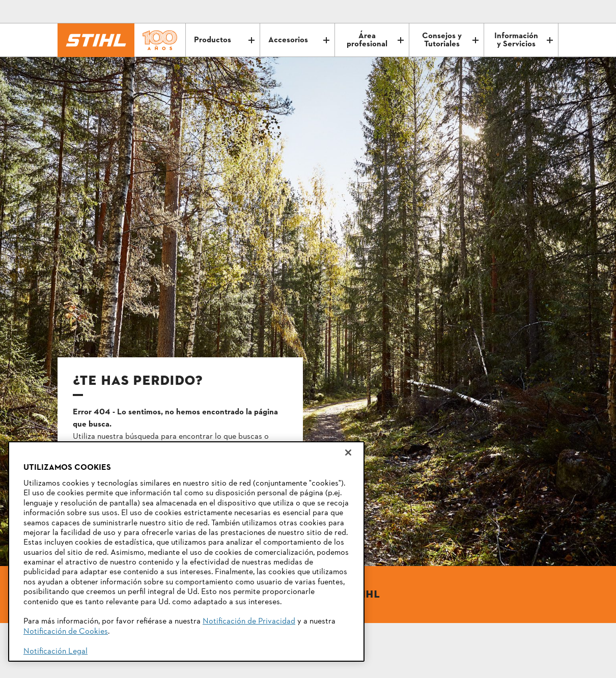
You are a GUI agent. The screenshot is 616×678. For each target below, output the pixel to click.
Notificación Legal (55, 652)
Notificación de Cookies (66, 632)
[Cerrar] (348, 453)
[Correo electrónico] (508, 12)
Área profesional (375, 40)
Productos (224, 40)
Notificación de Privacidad (249, 621)
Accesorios (299, 40)
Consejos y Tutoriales (450, 40)
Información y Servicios (524, 40)
